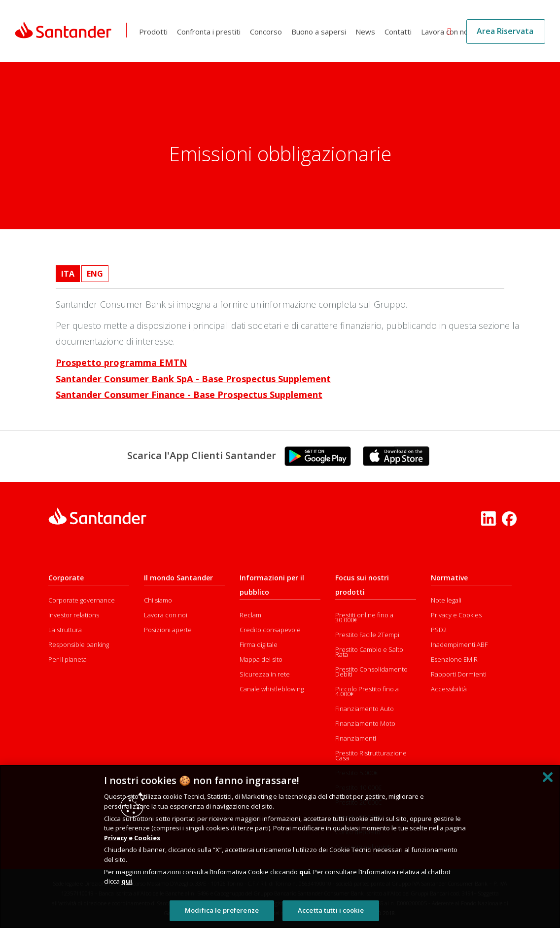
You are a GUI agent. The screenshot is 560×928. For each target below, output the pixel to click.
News (367, 32)
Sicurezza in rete (265, 674)
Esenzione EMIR (454, 659)
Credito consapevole (270, 630)
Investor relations (74, 615)
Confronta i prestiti (210, 32)
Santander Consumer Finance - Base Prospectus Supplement (189, 394)
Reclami (251, 615)
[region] (280, 846)
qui (305, 872)
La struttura (65, 630)
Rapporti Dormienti (459, 674)
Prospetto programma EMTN (121, 362)
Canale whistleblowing (272, 689)
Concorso (267, 32)
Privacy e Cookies (456, 615)
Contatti (400, 32)
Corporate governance (82, 600)
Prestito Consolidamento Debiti (371, 672)
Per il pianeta (68, 659)
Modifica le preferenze (222, 910)
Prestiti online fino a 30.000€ (364, 617)
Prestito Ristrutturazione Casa (371, 755)
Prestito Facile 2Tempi (367, 635)
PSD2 (439, 630)
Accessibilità (449, 689)
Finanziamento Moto (365, 723)
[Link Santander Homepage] (64, 30)
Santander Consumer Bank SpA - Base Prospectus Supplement (193, 379)
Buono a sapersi (320, 32)
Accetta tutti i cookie (331, 910)
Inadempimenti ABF (459, 644)
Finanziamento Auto (365, 709)
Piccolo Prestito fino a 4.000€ (367, 691)
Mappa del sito (261, 659)
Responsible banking (79, 644)
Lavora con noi (447, 32)
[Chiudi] (548, 777)
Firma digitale (259, 644)
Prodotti (155, 32)
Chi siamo (158, 600)
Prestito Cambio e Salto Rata (369, 652)
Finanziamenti (356, 738)
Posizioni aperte (168, 630)
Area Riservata (505, 31)
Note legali (446, 600)
